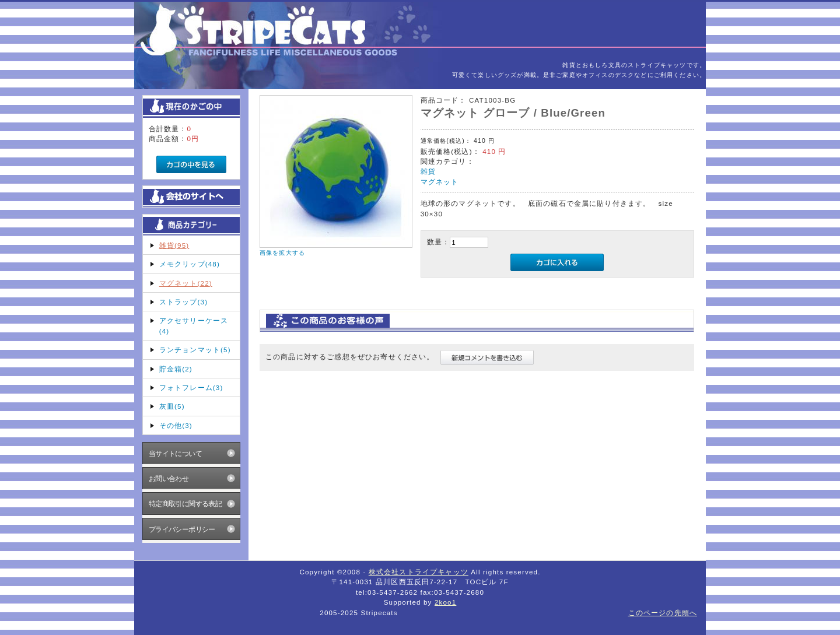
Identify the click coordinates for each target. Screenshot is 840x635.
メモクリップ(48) (190, 264)
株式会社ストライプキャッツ (419, 572)
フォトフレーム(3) (191, 387)
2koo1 (445, 602)
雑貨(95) (174, 245)
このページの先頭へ (663, 613)
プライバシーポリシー (182, 529)
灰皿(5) (172, 406)
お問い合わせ (169, 478)
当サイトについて (175, 453)
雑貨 (428, 171)
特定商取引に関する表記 (185, 504)
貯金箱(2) (176, 369)
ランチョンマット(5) (195, 350)
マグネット (440, 182)
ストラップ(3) (183, 302)
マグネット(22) (186, 283)
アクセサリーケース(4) (194, 325)
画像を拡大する (282, 253)
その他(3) (176, 425)
